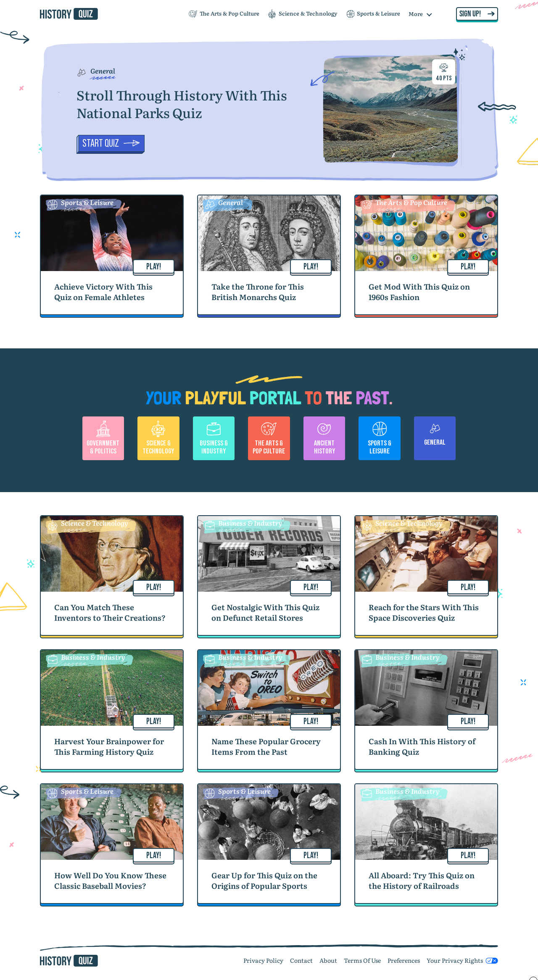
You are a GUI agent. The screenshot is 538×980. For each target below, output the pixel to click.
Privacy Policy (263, 960)
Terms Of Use (362, 960)
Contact (301, 960)
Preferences (404, 960)
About (328, 960)
